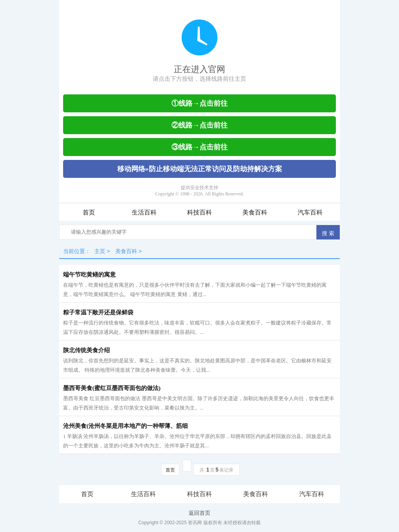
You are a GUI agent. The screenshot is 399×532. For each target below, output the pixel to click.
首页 (89, 212)
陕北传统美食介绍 (87, 350)
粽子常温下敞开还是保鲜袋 (98, 312)
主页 (100, 251)
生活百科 (144, 212)
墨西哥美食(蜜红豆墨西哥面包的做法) (112, 388)
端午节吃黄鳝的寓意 (89, 275)
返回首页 (199, 513)
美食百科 (255, 212)
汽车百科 (310, 212)
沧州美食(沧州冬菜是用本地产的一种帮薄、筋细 (125, 426)
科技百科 (199, 212)
